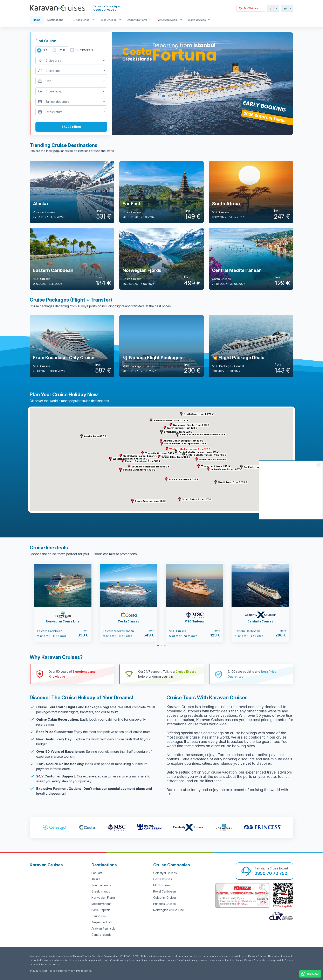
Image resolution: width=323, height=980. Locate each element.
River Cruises (108, 20)
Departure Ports (137, 20)
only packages (85, 50)
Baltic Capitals (101, 910)
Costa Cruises (163, 879)
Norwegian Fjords (104, 898)
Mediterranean (101, 904)
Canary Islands (101, 935)
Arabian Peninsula (104, 928)
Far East (97, 873)
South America (101, 885)
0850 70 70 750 (105, 10)
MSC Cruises (162, 885)
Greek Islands (101, 891)
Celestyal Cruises (165, 873)
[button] (167, 449)
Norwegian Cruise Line (169, 910)
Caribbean (99, 916)
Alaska (96, 879)
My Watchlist (252, 8)
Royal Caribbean (165, 891)
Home (37, 20)
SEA (45, 50)
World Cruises (197, 20)
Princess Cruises (164, 904)
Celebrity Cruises (165, 898)
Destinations (55, 20)
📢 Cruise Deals (167, 20)
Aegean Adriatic (102, 922)
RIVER (61, 50)
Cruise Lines (81, 20)
